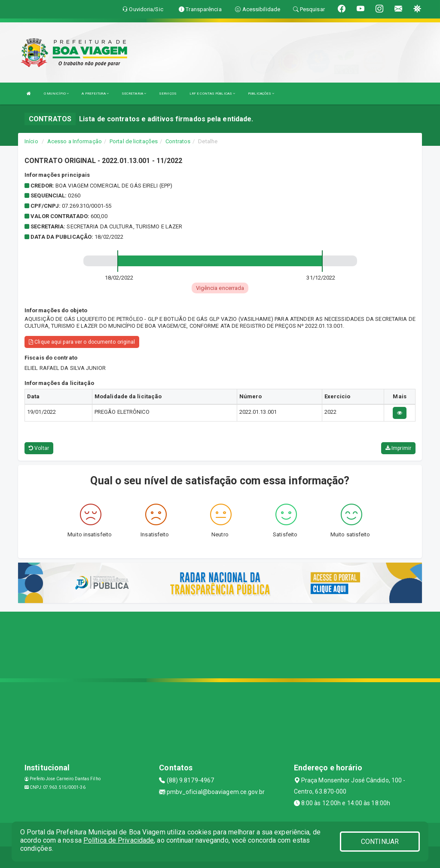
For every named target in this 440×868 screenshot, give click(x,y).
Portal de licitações (134, 141)
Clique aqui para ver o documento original (82, 342)
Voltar (39, 448)
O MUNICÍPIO (56, 94)
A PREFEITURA (95, 94)
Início (31, 141)
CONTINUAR (380, 842)
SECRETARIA (134, 94)
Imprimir (398, 448)
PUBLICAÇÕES (261, 94)
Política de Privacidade (119, 840)
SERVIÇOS (168, 94)
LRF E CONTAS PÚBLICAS (212, 94)
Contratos (178, 141)
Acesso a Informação (75, 141)
